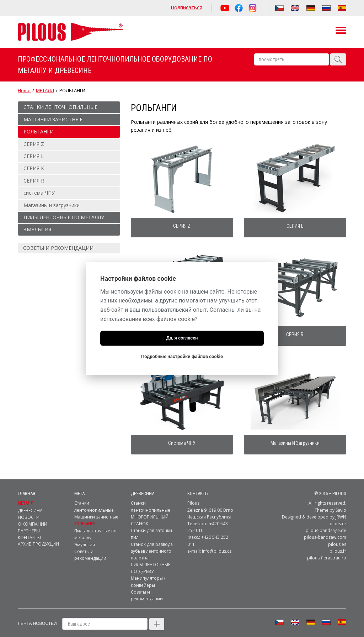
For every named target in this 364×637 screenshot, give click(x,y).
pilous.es (337, 537)
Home (24, 90)
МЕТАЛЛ (45, 90)
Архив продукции (38, 536)
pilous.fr (338, 544)
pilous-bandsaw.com (325, 530)
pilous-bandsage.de (326, 523)
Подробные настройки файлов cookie (182, 357)
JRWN (341, 509)
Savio (341, 503)
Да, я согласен (182, 338)
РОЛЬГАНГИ (85, 516)
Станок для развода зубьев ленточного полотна (152, 544)
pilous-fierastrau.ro (327, 550)
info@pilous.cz (217, 544)
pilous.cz (337, 516)
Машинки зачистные (96, 509)
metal (81, 486)
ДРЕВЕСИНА (143, 486)
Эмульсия (85, 537)
